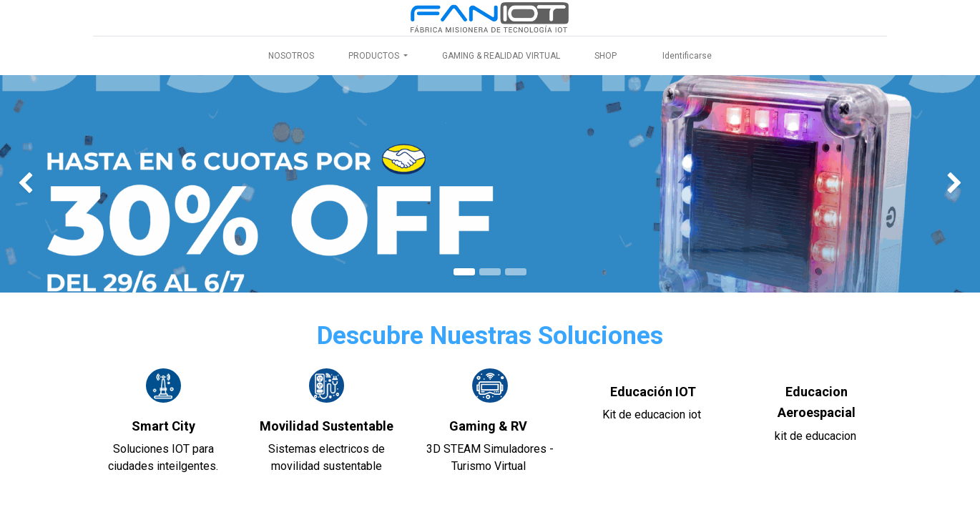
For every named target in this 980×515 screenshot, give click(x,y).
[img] (39, 184)
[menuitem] (291, 56)
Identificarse (687, 56)
